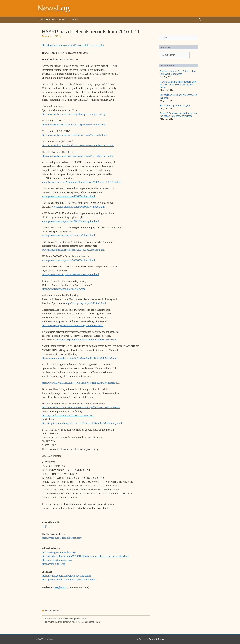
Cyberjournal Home (52, 20)
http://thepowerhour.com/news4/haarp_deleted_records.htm (73, 45)
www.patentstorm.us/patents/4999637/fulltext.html (78, 207)
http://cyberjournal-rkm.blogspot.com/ (62, 538)
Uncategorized (52, 611)
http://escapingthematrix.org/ (57, 560)
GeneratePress (156, 639)
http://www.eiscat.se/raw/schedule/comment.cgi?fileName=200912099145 (81, 407)
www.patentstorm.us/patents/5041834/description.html (70, 274)
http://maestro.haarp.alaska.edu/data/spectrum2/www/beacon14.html (78, 145)
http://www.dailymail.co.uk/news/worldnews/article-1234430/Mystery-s (80, 383)
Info (75, 20)
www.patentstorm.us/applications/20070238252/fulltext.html (74, 250)
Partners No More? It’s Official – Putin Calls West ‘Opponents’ (178, 72)
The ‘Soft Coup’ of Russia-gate (175, 105)
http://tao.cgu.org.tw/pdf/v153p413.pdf (86, 303)
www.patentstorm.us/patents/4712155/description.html (70, 221)
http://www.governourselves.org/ (59, 552)
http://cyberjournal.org (54, 564)
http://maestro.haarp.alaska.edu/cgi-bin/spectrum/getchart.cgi (74, 114)
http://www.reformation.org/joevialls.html (64, 289)
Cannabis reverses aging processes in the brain (178, 96)
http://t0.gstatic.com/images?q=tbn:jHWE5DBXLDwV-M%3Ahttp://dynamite (83, 423)
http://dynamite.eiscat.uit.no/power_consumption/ (68, 415)
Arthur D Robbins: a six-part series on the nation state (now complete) (178, 114)
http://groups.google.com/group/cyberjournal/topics (69, 580)
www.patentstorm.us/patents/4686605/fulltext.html (68, 196)
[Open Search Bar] (200, 20)
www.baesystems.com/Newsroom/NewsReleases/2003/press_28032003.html (82, 182)
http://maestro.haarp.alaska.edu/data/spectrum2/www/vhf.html (74, 135)
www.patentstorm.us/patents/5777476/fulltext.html (68, 235)
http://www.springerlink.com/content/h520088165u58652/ (86, 340)
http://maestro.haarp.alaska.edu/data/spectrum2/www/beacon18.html (78, 156)
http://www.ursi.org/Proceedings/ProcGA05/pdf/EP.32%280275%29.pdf (80, 358)
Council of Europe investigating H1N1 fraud (66, 619)
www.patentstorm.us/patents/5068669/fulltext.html (68, 260)
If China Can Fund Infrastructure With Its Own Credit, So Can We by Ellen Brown (178, 84)
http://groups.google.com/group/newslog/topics (67, 576)
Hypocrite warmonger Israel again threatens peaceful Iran (72, 622)
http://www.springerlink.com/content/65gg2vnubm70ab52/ (73, 325)
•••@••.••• (47, 526)
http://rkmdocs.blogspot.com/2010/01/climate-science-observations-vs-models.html (85, 556)
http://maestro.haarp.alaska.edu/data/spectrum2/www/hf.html (74, 125)
